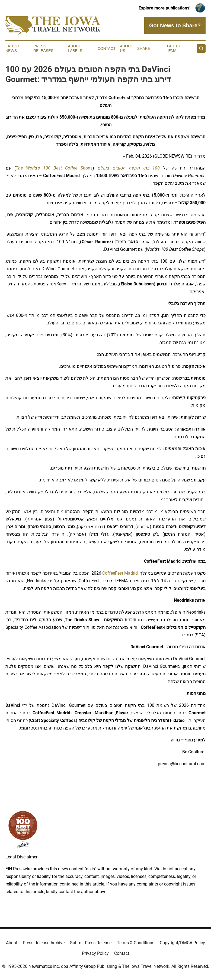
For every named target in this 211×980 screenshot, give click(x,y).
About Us (126, 48)
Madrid (130, 573)
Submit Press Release (91, 943)
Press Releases (43, 48)
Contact (107, 48)
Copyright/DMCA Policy (182, 943)
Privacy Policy (95, 953)
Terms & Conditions (136, 943)
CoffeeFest (113, 573)
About (12, 943)
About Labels (75, 48)
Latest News (12, 48)
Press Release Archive (44, 943)
